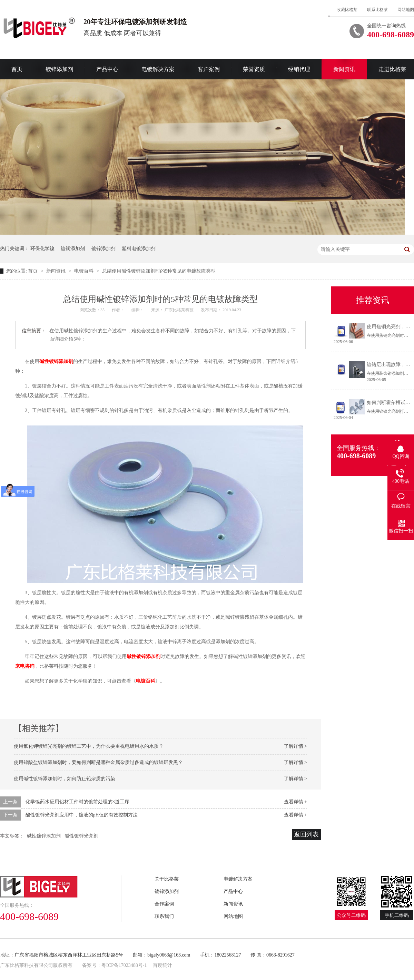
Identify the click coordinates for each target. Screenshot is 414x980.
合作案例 (164, 904)
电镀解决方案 (158, 69)
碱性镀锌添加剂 (56, 361)
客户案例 (209, 69)
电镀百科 (85, 271)
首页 (33, 271)
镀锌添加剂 (59, 69)
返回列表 (306, 834)
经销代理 (299, 69)
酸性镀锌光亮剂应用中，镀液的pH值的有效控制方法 (82, 815)
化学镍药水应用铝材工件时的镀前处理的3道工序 (77, 802)
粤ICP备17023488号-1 (124, 965)
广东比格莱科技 (180, 310)
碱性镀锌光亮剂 (81, 836)
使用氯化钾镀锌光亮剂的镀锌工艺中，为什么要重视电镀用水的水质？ (89, 746)
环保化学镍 (42, 249)
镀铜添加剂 (73, 249)
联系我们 (164, 916)
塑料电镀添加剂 (139, 249)
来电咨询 (25, 666)
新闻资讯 (344, 69)
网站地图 (406, 10)
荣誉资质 (254, 69)
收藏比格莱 (347, 10)
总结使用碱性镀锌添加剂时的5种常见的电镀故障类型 (159, 271)
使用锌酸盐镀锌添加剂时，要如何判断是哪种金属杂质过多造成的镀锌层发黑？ (98, 762)
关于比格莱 (167, 879)
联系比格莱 (377, 10)
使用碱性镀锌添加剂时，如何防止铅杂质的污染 (65, 779)
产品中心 (107, 69)
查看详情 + (295, 802)
